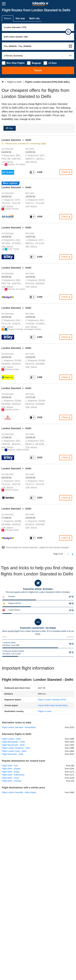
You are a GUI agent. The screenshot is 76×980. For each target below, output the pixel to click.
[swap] (68, 32)
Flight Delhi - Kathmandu (13, 775)
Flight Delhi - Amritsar (12, 781)
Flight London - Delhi (11, 739)
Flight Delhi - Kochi (10, 778)
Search (38, 70)
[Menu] (4, 4)
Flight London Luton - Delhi (14, 751)
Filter (11, 128)
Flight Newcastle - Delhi (13, 754)
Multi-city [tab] (34, 18)
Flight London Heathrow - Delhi (16, 748)
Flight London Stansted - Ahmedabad (19, 727)
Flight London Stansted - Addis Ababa (19, 792)
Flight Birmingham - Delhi (13, 742)
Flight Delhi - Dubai (11, 772)
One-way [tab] (20, 18)
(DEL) (53, 705)
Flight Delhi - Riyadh (11, 769)
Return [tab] (8, 18)
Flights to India (45, 711)
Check (66, 172)
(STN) (52, 700)
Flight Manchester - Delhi (13, 745)
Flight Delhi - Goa (10, 766)
